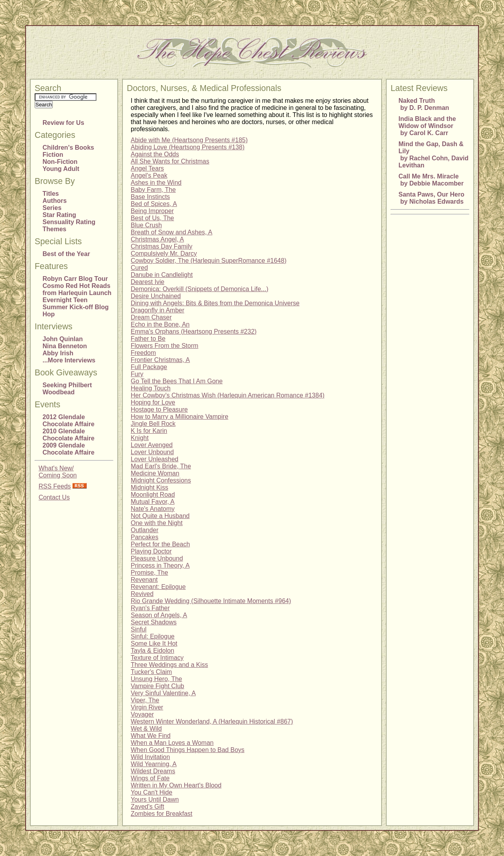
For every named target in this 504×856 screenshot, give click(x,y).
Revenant (144, 580)
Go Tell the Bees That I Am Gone (177, 381)
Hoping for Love (153, 402)
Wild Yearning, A (154, 764)
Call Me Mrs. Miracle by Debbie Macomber (431, 180)
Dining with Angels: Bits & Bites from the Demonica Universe (215, 303)
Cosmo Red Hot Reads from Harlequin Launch (77, 289)
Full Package (149, 367)
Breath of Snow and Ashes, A (171, 232)
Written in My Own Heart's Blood (176, 785)
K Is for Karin (149, 431)
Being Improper (152, 211)
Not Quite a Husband (160, 516)
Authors (55, 201)
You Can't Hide (152, 792)
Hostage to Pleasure (159, 409)
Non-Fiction (60, 162)
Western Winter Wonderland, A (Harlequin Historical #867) (212, 721)
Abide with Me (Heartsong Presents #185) (189, 140)
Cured (139, 268)
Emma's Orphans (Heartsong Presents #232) (194, 331)
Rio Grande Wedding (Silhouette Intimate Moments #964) (211, 601)
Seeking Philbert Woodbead (67, 389)
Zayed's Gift (147, 807)
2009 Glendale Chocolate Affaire (69, 449)
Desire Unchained (156, 296)
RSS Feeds (55, 486)
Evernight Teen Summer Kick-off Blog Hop (76, 307)
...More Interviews (69, 360)
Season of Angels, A (159, 615)
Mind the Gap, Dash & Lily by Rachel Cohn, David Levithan (434, 155)
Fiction (53, 155)
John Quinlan (63, 339)
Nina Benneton (65, 346)
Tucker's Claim (151, 672)
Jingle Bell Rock (153, 424)
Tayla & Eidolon (152, 651)
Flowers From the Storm (165, 346)
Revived (142, 594)
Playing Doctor (151, 551)
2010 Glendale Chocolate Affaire (69, 435)
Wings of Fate (150, 778)
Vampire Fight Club (157, 686)
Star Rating (59, 215)
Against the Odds (155, 154)
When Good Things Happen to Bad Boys (188, 750)
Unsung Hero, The (156, 679)
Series (52, 208)
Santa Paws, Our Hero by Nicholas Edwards (431, 198)
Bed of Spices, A (154, 204)
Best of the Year (66, 254)
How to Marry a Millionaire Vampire (180, 417)
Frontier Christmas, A (160, 360)
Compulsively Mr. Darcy (164, 253)
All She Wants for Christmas (170, 161)
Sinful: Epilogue (153, 636)
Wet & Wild (146, 729)
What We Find (151, 736)
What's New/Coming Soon (58, 472)
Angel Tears (147, 168)
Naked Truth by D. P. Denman (424, 104)
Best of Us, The (152, 218)
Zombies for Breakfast (162, 814)
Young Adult (61, 169)
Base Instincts (150, 197)
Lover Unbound (152, 452)
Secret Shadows (154, 622)
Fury (137, 374)
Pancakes (145, 537)
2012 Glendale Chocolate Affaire (69, 421)
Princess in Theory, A (160, 565)
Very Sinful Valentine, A (163, 693)
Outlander (145, 530)
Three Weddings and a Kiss (169, 665)
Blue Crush (146, 225)
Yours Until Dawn (155, 799)
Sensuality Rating (69, 222)
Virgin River (147, 707)
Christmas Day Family (161, 246)
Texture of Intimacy (157, 658)
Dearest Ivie (147, 282)
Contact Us (54, 497)
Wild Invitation (150, 757)
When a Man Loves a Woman (172, 743)
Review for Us (63, 123)
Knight (140, 438)
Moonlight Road (153, 495)
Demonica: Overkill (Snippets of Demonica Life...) (199, 289)
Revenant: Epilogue (158, 587)
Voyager (142, 714)
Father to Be (148, 339)
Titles (51, 194)
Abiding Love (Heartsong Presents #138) (188, 147)
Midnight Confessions (161, 480)
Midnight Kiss (149, 487)
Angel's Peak (149, 175)
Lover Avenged (152, 445)
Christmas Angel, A (157, 239)
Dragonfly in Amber (157, 310)
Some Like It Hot (154, 643)
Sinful (139, 629)
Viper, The (145, 700)
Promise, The (149, 573)
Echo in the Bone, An (160, 324)
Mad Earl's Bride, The (161, 466)
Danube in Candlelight (162, 275)
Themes (54, 229)
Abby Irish (58, 353)
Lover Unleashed (155, 459)
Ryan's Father (150, 608)
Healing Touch (151, 388)
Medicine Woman (155, 473)
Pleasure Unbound (157, 558)
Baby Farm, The (153, 190)
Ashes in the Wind (156, 183)
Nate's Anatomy (153, 509)
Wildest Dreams (153, 771)
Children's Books (68, 148)
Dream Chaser (151, 317)
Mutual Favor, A (153, 502)
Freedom (143, 353)
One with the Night (157, 523)
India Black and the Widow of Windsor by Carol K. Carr (427, 126)
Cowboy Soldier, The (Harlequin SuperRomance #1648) (208, 261)
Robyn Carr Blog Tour (75, 279)
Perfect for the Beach (160, 544)
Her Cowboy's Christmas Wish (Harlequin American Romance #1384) (228, 395)
